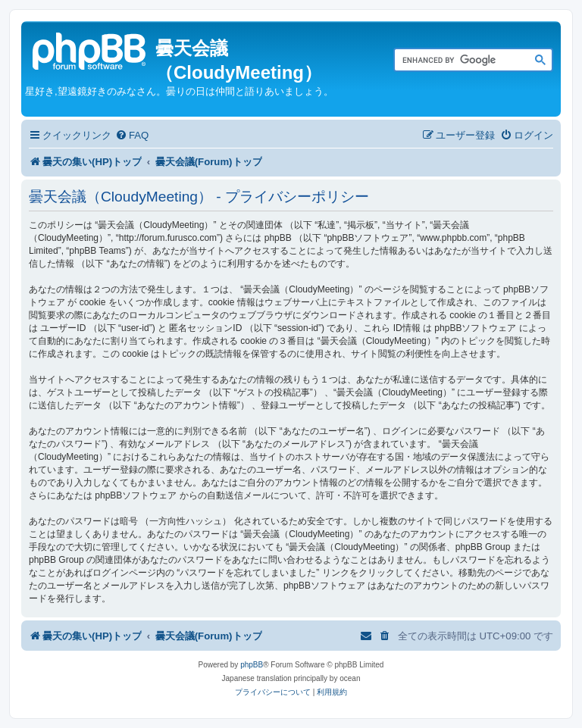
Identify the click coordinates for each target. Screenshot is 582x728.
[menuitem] (132, 135)
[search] (456, 61)
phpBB (252, 665)
